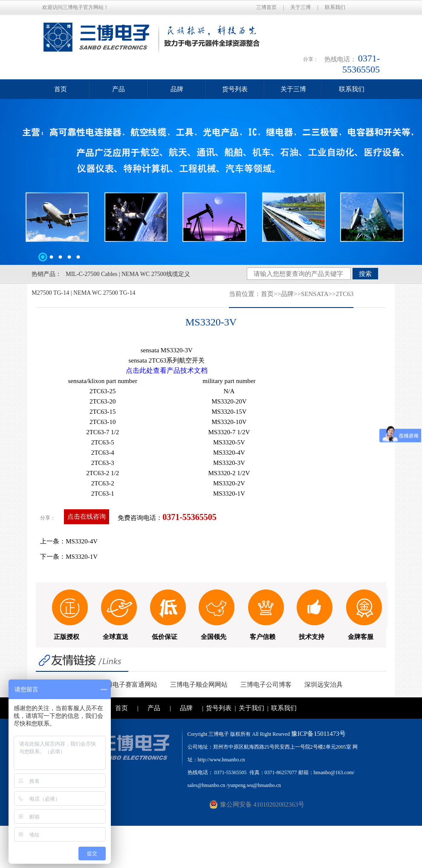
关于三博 (301, 7)
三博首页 (266, 7)
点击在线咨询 (87, 517)
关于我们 (251, 708)
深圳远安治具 (324, 685)
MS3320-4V (82, 541)
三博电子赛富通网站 (129, 685)
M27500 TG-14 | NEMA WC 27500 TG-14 (83, 293)
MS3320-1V (82, 557)
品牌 (177, 89)
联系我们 (335, 7)
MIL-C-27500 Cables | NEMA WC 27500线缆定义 (128, 274)
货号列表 (235, 89)
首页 (61, 89)
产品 (119, 89)
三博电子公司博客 (266, 685)
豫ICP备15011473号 (318, 734)
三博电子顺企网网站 (199, 685)
